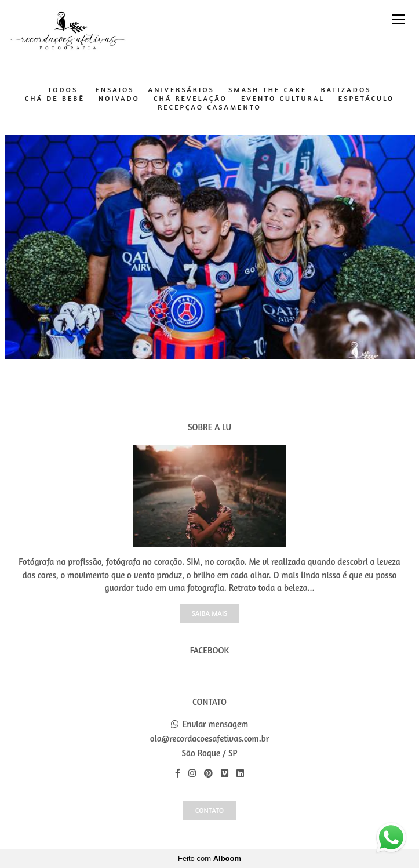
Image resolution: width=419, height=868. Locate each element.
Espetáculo (366, 99)
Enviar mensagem (216, 724)
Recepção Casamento (210, 107)
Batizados (346, 90)
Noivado (119, 99)
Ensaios (114, 90)
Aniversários (181, 90)
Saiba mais (210, 613)
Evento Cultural (283, 99)
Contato (210, 810)
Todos (63, 90)
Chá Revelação (190, 99)
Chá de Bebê (55, 99)
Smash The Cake (268, 90)
